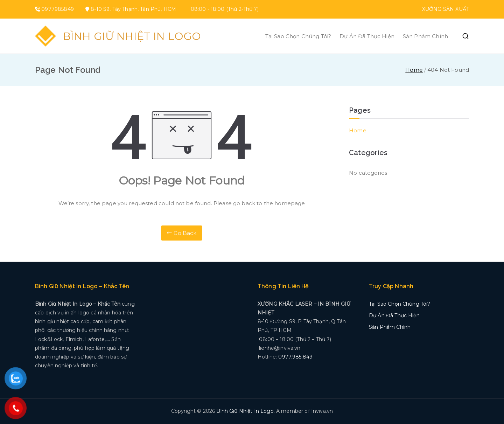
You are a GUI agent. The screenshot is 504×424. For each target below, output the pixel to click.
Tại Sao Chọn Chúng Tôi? (298, 36)
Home (358, 130)
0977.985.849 (295, 357)
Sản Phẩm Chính (425, 36)
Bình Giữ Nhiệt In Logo (132, 36)
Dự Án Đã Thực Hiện (367, 36)
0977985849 (58, 9)
